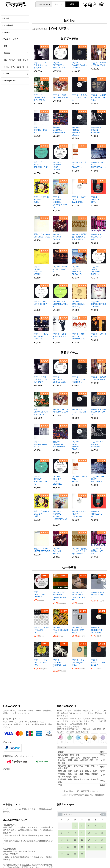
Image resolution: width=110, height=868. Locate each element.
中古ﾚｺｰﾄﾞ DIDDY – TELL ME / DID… (41, 630)
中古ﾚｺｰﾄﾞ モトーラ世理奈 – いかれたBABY (41, 65)
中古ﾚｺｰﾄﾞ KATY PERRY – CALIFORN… (79, 199)
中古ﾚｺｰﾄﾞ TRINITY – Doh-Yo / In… (41, 130)
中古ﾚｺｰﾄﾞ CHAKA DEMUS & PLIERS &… (41, 97)
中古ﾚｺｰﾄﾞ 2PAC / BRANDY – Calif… (41, 199)
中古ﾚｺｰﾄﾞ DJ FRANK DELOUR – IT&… (60, 630)
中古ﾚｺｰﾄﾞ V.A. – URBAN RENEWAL (98, 130)
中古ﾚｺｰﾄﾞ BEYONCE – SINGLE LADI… (60, 65)
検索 (72, 4)
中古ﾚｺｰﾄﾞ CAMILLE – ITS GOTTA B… (40, 594)
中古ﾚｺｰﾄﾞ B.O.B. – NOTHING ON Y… (79, 97)
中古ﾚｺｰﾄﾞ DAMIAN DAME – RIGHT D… (79, 65)
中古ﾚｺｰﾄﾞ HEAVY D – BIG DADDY (98, 662)
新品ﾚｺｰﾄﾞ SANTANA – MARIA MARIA (59, 130)
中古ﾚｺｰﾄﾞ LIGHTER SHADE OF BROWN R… (78, 270)
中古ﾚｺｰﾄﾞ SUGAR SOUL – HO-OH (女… (79, 304)
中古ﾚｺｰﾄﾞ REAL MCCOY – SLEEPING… (41, 336)
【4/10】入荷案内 (58, 29)
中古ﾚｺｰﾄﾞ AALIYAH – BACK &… (58, 237)
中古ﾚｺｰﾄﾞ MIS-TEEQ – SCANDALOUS (78, 336)
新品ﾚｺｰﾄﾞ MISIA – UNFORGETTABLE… (43, 236)
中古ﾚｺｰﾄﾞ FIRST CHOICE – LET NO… (41, 662)
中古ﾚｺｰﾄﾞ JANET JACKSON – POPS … (96, 270)
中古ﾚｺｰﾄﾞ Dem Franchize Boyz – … (98, 595)
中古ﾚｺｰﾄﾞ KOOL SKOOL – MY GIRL (98, 237)
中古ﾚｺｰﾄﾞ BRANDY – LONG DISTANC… (58, 166)
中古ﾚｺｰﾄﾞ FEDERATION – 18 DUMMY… (98, 630)
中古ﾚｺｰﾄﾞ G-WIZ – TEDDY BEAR (98, 64)
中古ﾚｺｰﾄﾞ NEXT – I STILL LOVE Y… (60, 269)
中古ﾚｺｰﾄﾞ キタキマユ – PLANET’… (79, 165)
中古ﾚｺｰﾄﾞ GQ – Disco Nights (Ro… (79, 662)
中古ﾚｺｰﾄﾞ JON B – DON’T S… (98, 335)
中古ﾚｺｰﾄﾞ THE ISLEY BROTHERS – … (98, 165)
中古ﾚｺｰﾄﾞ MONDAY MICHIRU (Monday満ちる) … (60, 202)
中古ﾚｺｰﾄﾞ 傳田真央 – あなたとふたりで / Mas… (79, 237)
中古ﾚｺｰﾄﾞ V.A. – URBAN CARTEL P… (60, 304)
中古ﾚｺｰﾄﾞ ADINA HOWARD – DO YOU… (99, 97)
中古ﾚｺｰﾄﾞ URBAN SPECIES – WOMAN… (39, 270)
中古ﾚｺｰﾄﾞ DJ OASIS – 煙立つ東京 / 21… (79, 630)
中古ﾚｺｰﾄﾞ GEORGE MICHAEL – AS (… (59, 664)
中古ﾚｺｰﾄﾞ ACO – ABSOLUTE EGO (60, 96)
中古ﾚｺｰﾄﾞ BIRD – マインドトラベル (60, 336)
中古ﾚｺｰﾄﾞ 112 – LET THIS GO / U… (41, 304)
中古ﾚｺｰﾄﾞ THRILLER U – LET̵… (97, 199)
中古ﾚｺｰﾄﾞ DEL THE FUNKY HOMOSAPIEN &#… (59, 596)
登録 (101, 5)
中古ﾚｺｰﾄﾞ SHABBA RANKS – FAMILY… (98, 304)
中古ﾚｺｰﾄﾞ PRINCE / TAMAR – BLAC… (76, 131)
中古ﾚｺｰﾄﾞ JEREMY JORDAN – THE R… (41, 166)
